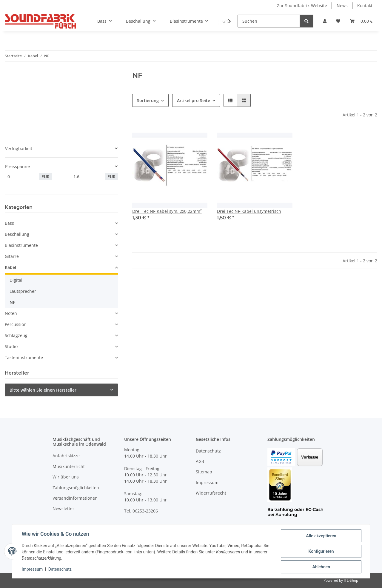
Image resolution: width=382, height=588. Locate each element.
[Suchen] (269, 21)
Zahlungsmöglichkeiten (76, 488)
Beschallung (17, 234)
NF (12, 302)
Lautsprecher (23, 291)
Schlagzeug (16, 335)
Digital (16, 280)
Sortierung (148, 100)
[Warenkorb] (361, 21)
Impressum (207, 482)
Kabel (10, 267)
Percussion (16, 324)
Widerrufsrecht (211, 493)
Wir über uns (66, 477)
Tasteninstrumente (24, 357)
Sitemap (204, 472)
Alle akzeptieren (321, 536)
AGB (200, 461)
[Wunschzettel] (338, 21)
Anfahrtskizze (66, 456)
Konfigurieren (321, 551)
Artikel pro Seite (194, 100)
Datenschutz (208, 451)
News (342, 6)
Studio (11, 346)
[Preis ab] (22, 177)
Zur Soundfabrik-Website (302, 6)
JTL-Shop (351, 580)
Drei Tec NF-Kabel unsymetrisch (249, 211)
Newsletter (63, 508)
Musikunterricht (69, 466)
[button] (325, 21)
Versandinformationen (75, 498)
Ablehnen (321, 567)
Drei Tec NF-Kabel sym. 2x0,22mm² (167, 211)
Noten (11, 313)
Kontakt (365, 6)
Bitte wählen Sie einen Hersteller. (44, 390)
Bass (9, 223)
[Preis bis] (88, 177)
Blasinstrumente (21, 245)
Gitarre (12, 256)
